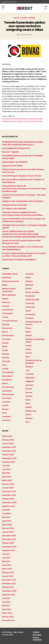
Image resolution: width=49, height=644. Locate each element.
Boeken (5, 299)
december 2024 (9, 491)
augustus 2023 (9, 550)
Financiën (6, 361)
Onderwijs (30, 303)
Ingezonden (7, 391)
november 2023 (9, 539)
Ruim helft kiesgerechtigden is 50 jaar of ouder (22, 176)
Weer (28, 403)
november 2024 (9, 495)
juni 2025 (6, 469)
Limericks (6, 420)
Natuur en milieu (32, 292)
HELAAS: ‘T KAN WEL (11, 152)
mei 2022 (6, 606)
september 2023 (9, 547)
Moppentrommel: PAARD (12, 166)
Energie (5, 343)
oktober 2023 (8, 543)
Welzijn (29, 407)
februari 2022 (8, 617)
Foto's (4, 365)
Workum (29, 418)
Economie (6, 339)
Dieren (5, 332)
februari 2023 (8, 572)
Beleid (17, 18)
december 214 (8, 620)
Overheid (29, 318)
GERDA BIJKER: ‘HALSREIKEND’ (15, 162)
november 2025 (9, 451)
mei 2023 (6, 561)
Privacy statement (37, 639)
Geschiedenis (8, 372)
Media (28, 278)
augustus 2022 (9, 595)
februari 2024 (8, 528)
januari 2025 (8, 488)
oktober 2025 (8, 455)
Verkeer (32, 18)
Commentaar (8, 310)
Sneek (28, 349)
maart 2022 (7, 613)
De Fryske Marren (10, 321)
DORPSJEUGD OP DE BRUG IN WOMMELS (19, 260)
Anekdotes (7, 278)
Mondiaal (29, 285)
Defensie (6, 324)
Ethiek (5, 347)
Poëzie (28, 328)
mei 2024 (6, 517)
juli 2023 (6, 554)
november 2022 (9, 584)
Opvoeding (30, 314)
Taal (27, 370)
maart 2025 (7, 480)
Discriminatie (8, 335)
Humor (5, 383)
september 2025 (9, 458)
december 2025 (9, 447)
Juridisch (6, 402)
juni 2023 (6, 558)
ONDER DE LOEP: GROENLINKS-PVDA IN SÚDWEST (23, 201)
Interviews (6, 398)
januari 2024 (8, 532)
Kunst (4, 413)
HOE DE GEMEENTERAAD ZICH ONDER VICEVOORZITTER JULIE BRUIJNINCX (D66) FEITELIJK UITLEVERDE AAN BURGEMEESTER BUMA (24, 234)
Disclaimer (37, 635)
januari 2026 (8, 444)
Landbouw (6, 417)
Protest (29, 346)
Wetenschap (31, 411)
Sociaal (29, 353)
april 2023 (6, 565)
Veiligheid (30, 381)
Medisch (29, 281)
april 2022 (6, 609)
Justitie (5, 405)
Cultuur (5, 317)
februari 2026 (8, 440)
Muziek (28, 289)
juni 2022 (6, 602)
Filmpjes (6, 354)
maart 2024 (7, 525)
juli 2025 (6, 466)
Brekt (10, 632)
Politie (28, 332)
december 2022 (9, 580)
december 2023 (9, 536)
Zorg (28, 422)
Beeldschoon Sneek (10, 281)
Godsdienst (7, 380)
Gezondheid (7, 376)
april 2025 (6, 477)
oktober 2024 (8, 499)
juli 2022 (6, 598)
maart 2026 (7, 436)
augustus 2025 (9, 462)
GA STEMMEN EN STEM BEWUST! (16, 148)
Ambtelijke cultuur (10, 274)
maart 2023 (7, 569)
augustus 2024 (9, 506)
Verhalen (29, 385)
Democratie (7, 328)
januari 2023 (8, 576)
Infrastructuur (8, 387)
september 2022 (9, 591)
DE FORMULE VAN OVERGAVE (14, 209)
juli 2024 (6, 510)
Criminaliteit (7, 313)
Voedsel (29, 396)
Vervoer (29, 392)
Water (28, 400)
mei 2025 (6, 473)
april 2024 (6, 521)
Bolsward (6, 302)
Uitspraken (30, 378)
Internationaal (8, 394)
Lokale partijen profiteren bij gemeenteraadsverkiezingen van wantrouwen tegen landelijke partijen (24, 189)
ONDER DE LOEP (32, 300)
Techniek (29, 374)
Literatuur (30, 274)
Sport (28, 357)
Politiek (24, 18)
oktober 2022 (8, 587)
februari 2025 (8, 484)
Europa (5, 350)
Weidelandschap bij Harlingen (15, 205)
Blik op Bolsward (9, 295)
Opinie (28, 311)
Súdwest (29, 367)
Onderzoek (30, 307)
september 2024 (9, 502)
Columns (6, 306)
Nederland (30, 296)
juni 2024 (6, 514)
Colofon (36, 632)
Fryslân (5, 369)
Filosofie (6, 358)
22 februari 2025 (26, 35)
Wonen (28, 415)
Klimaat (5, 409)
